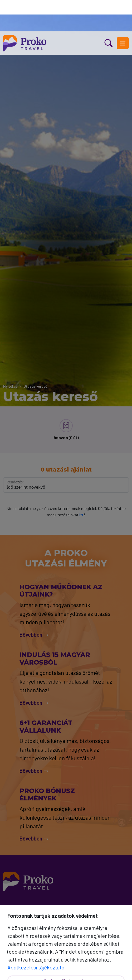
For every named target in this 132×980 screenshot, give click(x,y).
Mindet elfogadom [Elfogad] (66, 967)
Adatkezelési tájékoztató (36, 936)
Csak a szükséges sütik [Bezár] (66, 949)
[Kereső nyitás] (111, 12)
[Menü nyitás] (123, 12)
